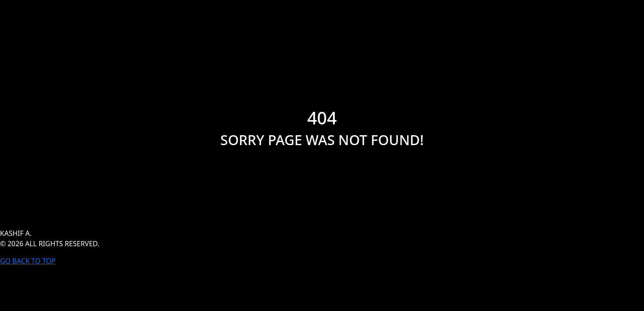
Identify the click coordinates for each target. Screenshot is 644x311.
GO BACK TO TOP (28, 261)
